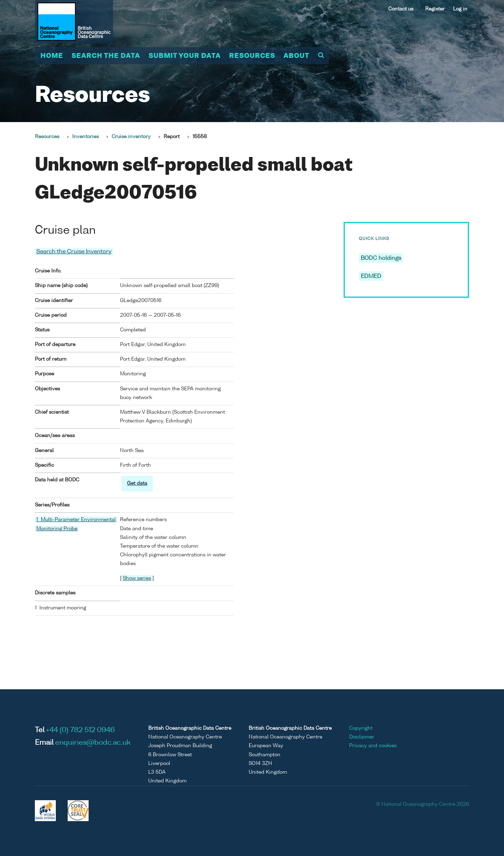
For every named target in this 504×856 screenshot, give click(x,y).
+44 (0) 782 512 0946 (80, 730)
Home (52, 56)
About (296, 56)
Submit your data (185, 56)
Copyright (361, 728)
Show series (137, 578)
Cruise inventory (131, 137)
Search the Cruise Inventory (74, 252)
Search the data (106, 56)
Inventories (85, 137)
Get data (137, 483)
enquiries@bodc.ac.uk (93, 743)
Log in (460, 9)
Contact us (401, 9)
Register (435, 9)
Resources (252, 56)
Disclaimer (362, 737)
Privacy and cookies (373, 746)
